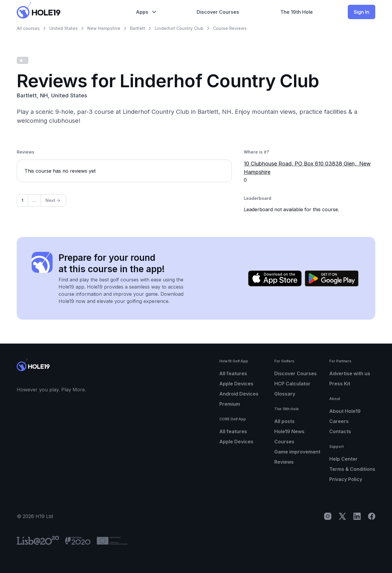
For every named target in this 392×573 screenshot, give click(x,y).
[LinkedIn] (357, 516)
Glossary (285, 394)
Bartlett (138, 28)
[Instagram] (328, 516)
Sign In (362, 12)
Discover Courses (295, 373)
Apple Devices (236, 384)
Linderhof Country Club (179, 28)
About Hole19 (345, 411)
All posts (284, 421)
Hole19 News (289, 431)
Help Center (343, 459)
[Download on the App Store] (275, 278)
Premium (230, 404)
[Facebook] (372, 516)
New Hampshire (104, 28)
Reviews (284, 462)
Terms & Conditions (352, 469)
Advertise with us (350, 373)
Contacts (340, 431)
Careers (339, 421)
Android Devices (239, 394)
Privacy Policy (346, 479)
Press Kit (340, 384)
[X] (342, 516)
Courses (284, 442)
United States (63, 28)
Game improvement (297, 452)
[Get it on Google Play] (332, 278)
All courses (28, 28)
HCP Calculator (292, 384)
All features (233, 373)
